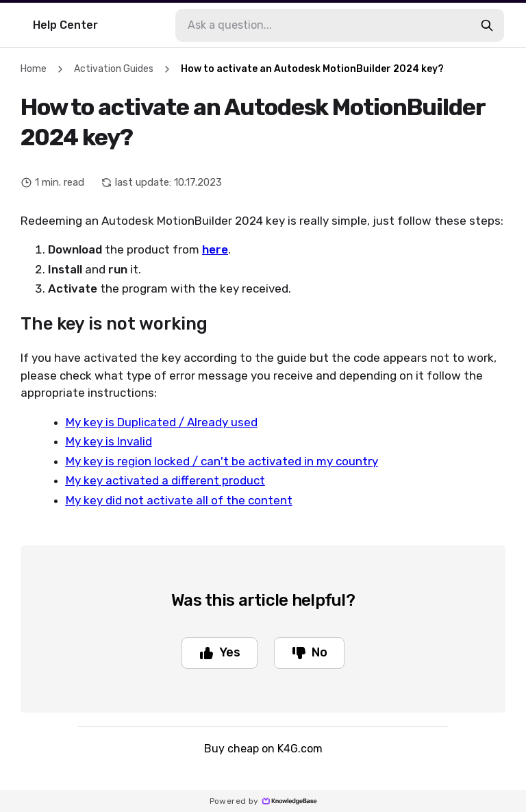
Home (34, 69)
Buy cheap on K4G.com (263, 749)
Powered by (263, 801)
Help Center (65, 25)
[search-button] (487, 25)
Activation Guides (114, 69)
